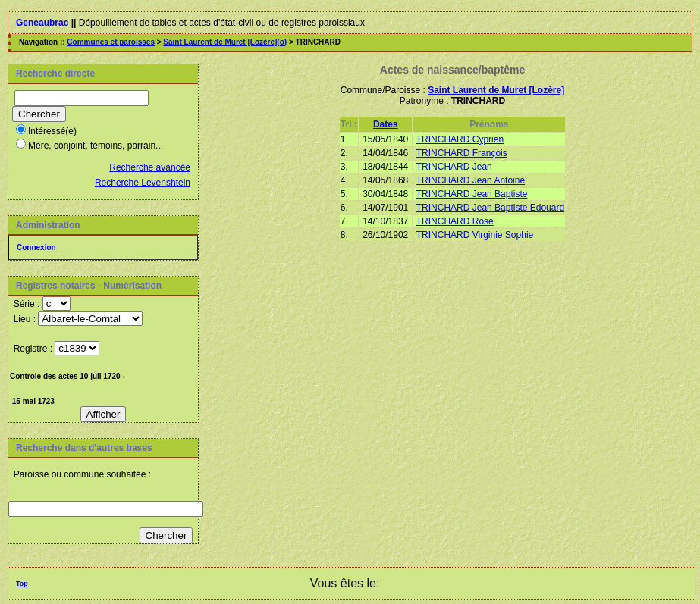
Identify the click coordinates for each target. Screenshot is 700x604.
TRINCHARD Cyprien (460, 139)
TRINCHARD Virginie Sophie (475, 235)
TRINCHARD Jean (454, 167)
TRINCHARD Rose (455, 221)
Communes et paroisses (111, 42)
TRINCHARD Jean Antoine (471, 180)
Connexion (36, 247)
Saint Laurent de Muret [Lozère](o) (225, 42)
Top (22, 584)
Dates (386, 124)
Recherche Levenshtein (143, 183)
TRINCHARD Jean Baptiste (472, 194)
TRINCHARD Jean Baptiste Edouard (490, 208)
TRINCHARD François (462, 153)
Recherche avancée (150, 167)
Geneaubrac (42, 23)
